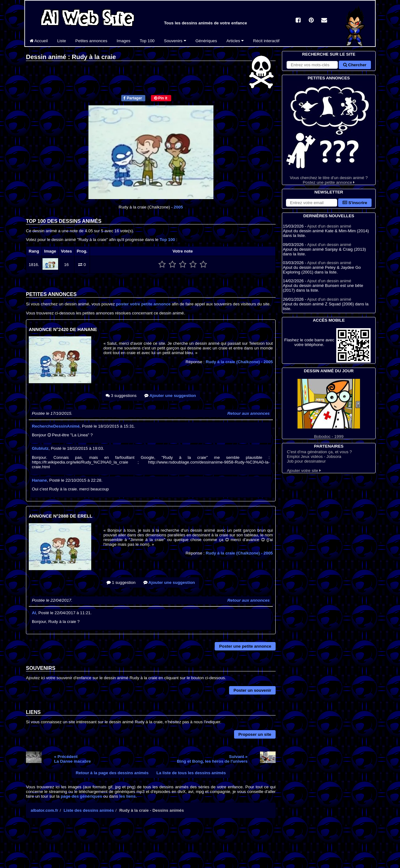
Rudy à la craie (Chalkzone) (239, 362)
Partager (133, 98)
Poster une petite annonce (245, 646)
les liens (128, 796)
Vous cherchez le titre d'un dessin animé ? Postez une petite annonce (329, 133)
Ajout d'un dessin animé (329, 226)
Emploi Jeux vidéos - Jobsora (314, 457)
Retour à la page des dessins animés (112, 773)
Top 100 (147, 41)
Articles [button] (235, 41)
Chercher (355, 65)
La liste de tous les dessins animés (191, 773)
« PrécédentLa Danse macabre (72, 759)
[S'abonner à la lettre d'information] (312, 203)
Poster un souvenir (252, 690)
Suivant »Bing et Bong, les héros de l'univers (212, 759)
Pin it (161, 98)
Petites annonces (91, 41)
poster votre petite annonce (143, 304)
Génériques (206, 41)
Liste (62, 41)
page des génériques (81, 796)
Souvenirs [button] (175, 41)
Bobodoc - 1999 (329, 409)
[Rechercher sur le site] (312, 65)
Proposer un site (255, 734)
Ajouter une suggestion (170, 396)
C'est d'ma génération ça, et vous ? (319, 452)
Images (123, 41)
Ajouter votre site (304, 471)
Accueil (39, 41)
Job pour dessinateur (306, 461)
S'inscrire (355, 203)
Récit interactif (266, 41)
